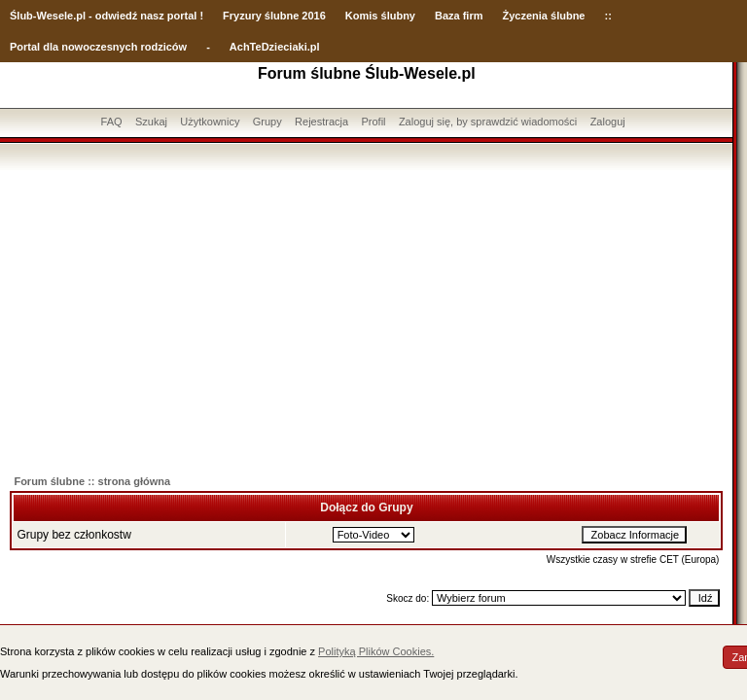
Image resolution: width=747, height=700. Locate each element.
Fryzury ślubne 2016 (274, 16)
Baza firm (459, 16)
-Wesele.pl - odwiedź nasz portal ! (118, 16)
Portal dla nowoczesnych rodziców (98, 47)
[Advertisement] (366, 316)
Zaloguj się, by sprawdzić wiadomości (488, 122)
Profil (373, 122)
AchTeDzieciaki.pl (275, 47)
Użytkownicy (210, 122)
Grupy (267, 122)
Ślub (21, 16)
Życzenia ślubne (544, 16)
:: (607, 16)
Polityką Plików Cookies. (376, 651)
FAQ (112, 122)
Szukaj (151, 122)
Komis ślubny (380, 16)
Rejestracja (321, 122)
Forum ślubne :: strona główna (92, 481)
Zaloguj (608, 122)
